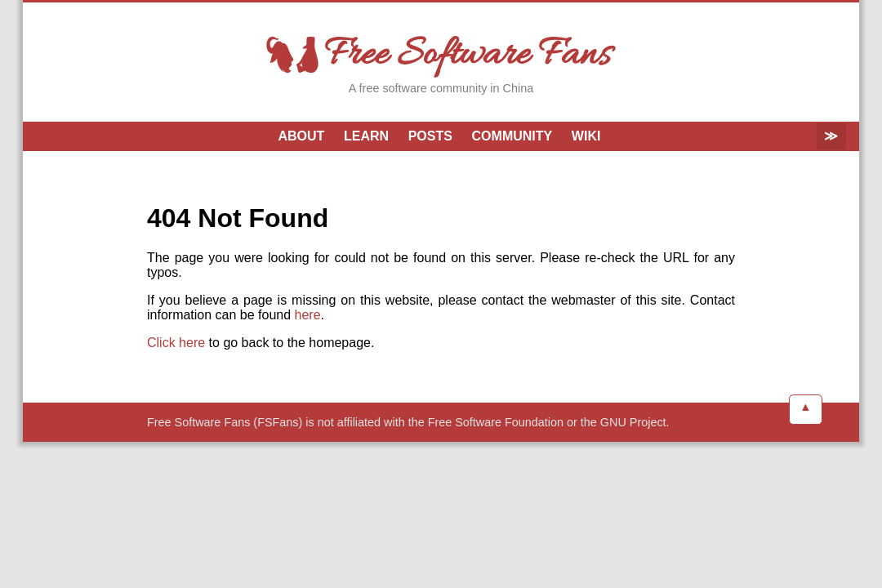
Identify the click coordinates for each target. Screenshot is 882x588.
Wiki (586, 136)
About (301, 136)
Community (512, 136)
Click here (176, 343)
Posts (430, 136)
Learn (366, 136)
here (308, 315)
